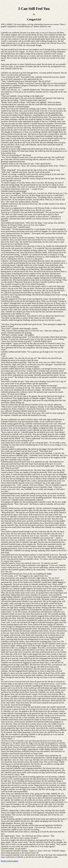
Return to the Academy (10, 861)
